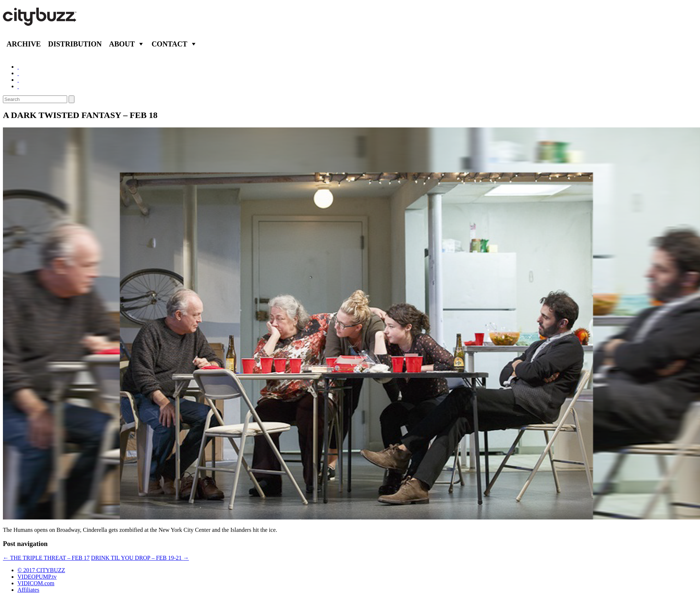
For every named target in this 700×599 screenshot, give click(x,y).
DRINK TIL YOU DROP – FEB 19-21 (140, 558)
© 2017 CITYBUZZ (41, 570)
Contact (169, 44)
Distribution (75, 44)
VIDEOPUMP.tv (37, 577)
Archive (24, 44)
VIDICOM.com (36, 583)
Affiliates (28, 590)
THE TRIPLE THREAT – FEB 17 (46, 558)
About (122, 44)
